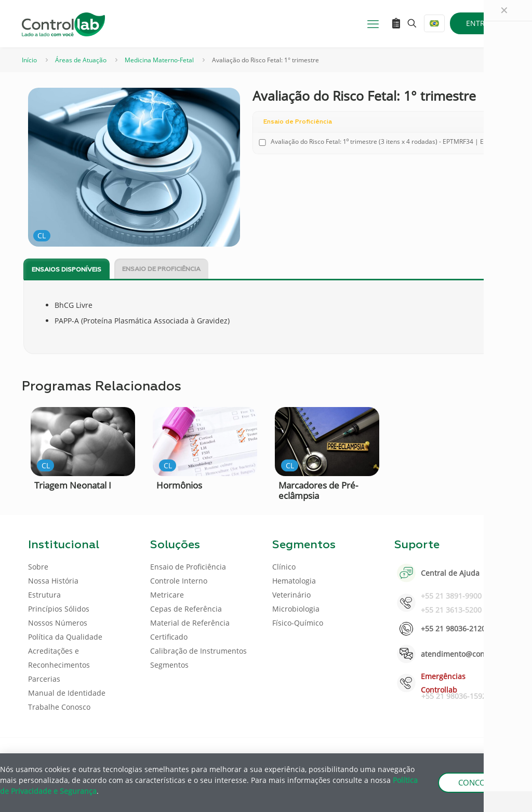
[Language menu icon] (434, 23)
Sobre (38, 567)
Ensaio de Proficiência (161, 269)
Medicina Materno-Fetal (159, 60)
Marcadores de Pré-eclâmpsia (318, 490)
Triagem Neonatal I (73, 485)
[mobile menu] (373, 23)
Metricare (167, 595)
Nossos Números (58, 623)
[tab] (66, 269)
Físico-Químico (298, 623)
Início (29, 60)
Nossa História (53, 581)
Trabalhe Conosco (59, 707)
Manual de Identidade (67, 693)
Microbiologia (296, 609)
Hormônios (179, 485)
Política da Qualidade (65, 637)
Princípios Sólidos (59, 609)
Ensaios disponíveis (66, 270)
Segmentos (169, 665)
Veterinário (291, 595)
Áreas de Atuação (81, 60)
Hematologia (294, 581)
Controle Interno (179, 581)
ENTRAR (480, 23)
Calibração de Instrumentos (198, 651)
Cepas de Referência (186, 609)
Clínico (284, 567)
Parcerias (44, 679)
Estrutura (44, 595)
